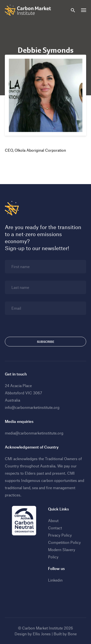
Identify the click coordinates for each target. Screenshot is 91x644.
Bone (72, 634)
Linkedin (55, 580)
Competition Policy (64, 542)
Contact (55, 528)
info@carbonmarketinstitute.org (32, 407)
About (53, 520)
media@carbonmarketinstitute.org (34, 433)
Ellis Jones (42, 634)
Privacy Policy (60, 535)
